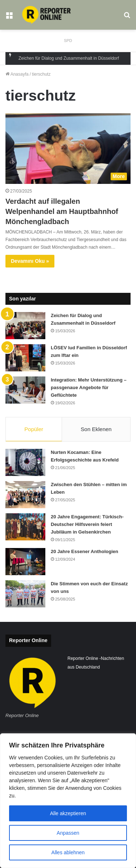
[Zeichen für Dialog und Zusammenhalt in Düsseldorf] (25, 326)
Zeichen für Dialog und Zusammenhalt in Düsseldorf (69, 58)
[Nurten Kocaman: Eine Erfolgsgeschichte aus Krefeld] (25, 462)
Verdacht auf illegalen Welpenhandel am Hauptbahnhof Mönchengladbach (62, 211)
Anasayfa (17, 74)
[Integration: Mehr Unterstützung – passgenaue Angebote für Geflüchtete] (25, 390)
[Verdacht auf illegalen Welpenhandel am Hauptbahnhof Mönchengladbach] (68, 149)
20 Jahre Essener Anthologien (85, 551)
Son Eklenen (96, 429)
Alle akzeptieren (68, 813)
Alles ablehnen (68, 852)
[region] (68, 801)
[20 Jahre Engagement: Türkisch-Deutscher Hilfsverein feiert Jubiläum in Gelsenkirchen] (25, 527)
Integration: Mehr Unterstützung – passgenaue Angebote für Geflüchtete (89, 387)
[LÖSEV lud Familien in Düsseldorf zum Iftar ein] (25, 358)
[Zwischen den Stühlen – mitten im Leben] (25, 495)
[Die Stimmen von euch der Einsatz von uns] (25, 594)
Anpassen (68, 833)
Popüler (34, 429)
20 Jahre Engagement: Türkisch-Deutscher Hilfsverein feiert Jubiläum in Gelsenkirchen (87, 524)
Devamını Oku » (30, 261)
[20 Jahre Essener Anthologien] (25, 562)
